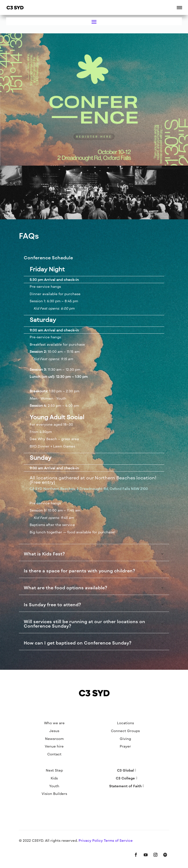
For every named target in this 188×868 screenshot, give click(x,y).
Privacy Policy (91, 840)
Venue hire (54, 746)
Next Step (54, 770)
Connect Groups (125, 731)
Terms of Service (118, 840)
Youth (54, 786)
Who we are (54, 723)
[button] (179, 7)
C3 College (125, 778)
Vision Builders (54, 794)
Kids (54, 778)
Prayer (125, 746)
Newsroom (54, 739)
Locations (125, 723)
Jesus (54, 731)
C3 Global (125, 770)
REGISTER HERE (94, 137)
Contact (54, 754)
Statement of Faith (125, 786)
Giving (125, 739)
